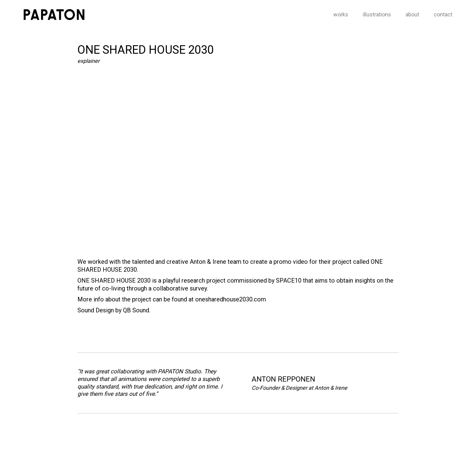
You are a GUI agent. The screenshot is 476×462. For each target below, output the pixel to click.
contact (443, 14)
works (341, 14)
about (412, 14)
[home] (54, 15)
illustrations (377, 14)
